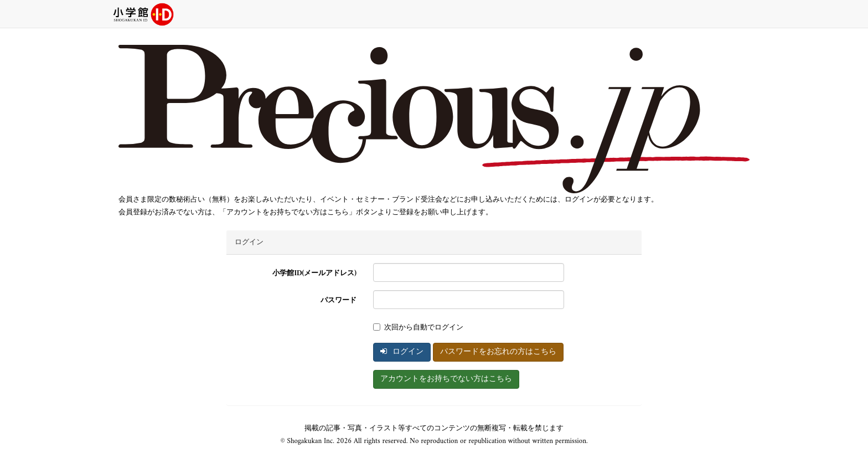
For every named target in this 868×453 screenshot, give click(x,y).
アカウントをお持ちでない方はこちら (446, 379)
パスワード (339, 300)
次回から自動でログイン (418, 328)
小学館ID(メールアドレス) (314, 273)
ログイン (402, 352)
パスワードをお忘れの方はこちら (498, 352)
